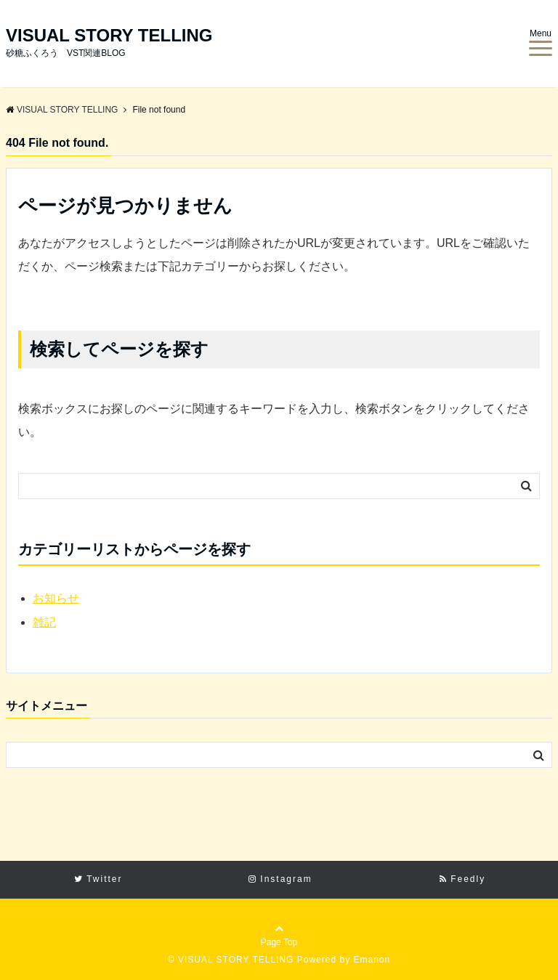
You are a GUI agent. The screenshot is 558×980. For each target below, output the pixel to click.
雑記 (44, 622)
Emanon (372, 960)
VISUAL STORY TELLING (109, 36)
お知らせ (56, 598)
